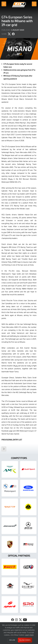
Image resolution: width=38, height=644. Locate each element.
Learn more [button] (29, 635)
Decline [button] (12, 640)
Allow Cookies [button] (25, 640)
